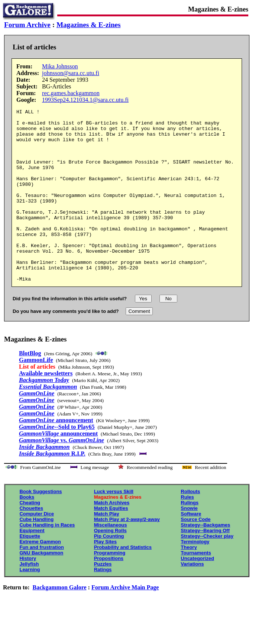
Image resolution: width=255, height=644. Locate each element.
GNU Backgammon (41, 587)
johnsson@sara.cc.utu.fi (71, 73)
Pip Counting (109, 571)
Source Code (196, 554)
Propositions (109, 593)
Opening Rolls (110, 565)
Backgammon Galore (60, 622)
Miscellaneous (111, 559)
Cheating (30, 537)
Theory (189, 582)
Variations (192, 598)
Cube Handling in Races (47, 559)
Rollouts (190, 526)
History (28, 593)
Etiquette (30, 571)
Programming (110, 587)
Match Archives (112, 537)
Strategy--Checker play (207, 571)
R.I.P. (52, 488)
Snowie (189, 543)
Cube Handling (36, 554)
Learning (30, 604)
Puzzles (103, 598)
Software (191, 548)
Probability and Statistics (123, 582)
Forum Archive (27, 25)
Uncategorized (197, 593)
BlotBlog (30, 388)
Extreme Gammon (40, 576)
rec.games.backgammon (71, 93)
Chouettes (31, 543)
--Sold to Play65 (57, 461)
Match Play (107, 548)
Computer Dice (36, 548)
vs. (62, 475)
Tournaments (196, 587)
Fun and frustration (41, 582)
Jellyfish (29, 598)
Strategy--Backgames (205, 559)
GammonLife (36, 394)
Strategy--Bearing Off (205, 565)
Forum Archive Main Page (125, 622)
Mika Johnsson (60, 66)
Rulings (190, 537)
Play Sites (105, 576)
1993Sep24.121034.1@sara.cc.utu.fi (85, 100)
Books (27, 532)
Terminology (195, 576)
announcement (56, 455)
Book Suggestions (41, 526)
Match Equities (111, 543)
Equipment (32, 565)
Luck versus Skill (114, 526)
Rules (187, 532)
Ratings (103, 604)
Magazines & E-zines (89, 25)
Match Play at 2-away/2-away (127, 554)
